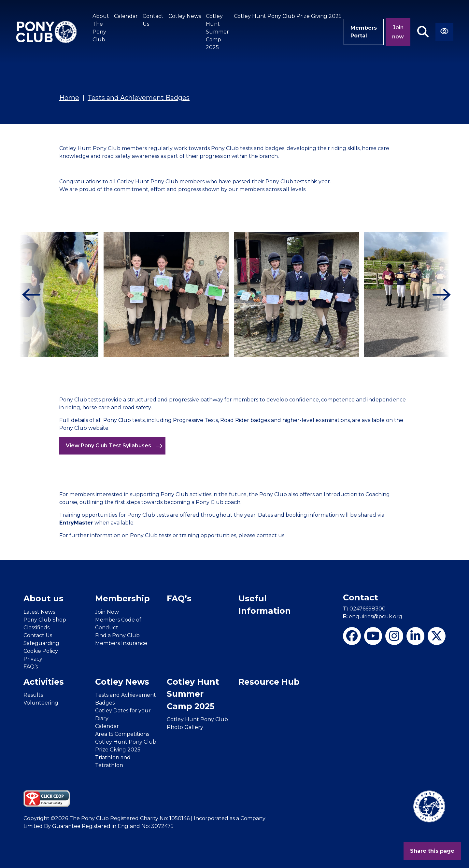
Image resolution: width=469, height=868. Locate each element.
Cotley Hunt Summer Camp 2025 (217, 32)
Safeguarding (41, 643)
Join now (398, 32)
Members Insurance (121, 643)
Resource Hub (269, 682)
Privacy (33, 659)
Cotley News (185, 16)
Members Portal (364, 32)
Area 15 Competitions (122, 734)
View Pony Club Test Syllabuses (114, 446)
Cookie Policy (41, 651)
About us (43, 598)
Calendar (126, 16)
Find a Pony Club (117, 635)
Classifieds (36, 628)
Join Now (107, 612)
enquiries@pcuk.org (373, 616)
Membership (122, 598)
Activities (44, 682)
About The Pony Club (101, 28)
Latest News (39, 612)
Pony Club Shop (45, 620)
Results (33, 695)
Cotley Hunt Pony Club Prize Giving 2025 (288, 16)
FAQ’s (31, 667)
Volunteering (41, 703)
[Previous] (29, 295)
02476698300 (364, 609)
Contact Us (153, 20)
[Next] (440, 295)
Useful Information (265, 605)
